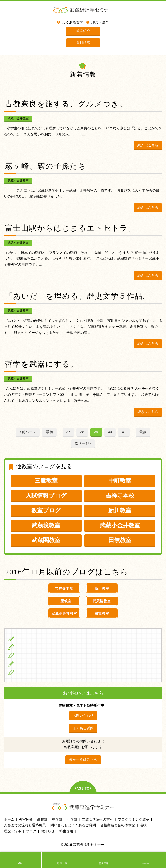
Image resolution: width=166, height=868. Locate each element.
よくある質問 (73, 22)
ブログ (22, 672)
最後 (143, 432)
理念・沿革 (100, 22)
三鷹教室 (46, 481)
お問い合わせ (83, 715)
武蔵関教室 (46, 540)
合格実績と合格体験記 (118, 825)
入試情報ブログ (46, 496)
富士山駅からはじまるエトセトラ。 (70, 228)
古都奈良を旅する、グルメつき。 (66, 104)
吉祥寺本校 (120, 496)
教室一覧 (62, 863)
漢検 (143, 825)
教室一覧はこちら (83, 759)
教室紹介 (83, 31)
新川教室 (120, 510)
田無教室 (120, 540)
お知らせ (48, 831)
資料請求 (83, 42)
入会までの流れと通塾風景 (25, 825)
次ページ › (83, 443)
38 (82, 432)
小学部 (72, 819)
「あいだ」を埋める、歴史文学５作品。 (78, 296)
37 (68, 432)
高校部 (42, 819)
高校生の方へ (28, 655)
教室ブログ (46, 510)
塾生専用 (104, 863)
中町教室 (120, 481)
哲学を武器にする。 (42, 364)
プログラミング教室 (134, 819)
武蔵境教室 (46, 525)
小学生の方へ (28, 638)
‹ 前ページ (28, 432)
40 (110, 432)
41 (124, 432)
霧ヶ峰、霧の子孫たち (46, 166)
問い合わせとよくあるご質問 (73, 825)
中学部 (57, 819)
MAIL (21, 863)
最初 (49, 432)
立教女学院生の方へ (33, 664)
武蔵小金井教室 (18, 118)
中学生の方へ (28, 647)
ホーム (9, 819)
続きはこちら (148, 145)
